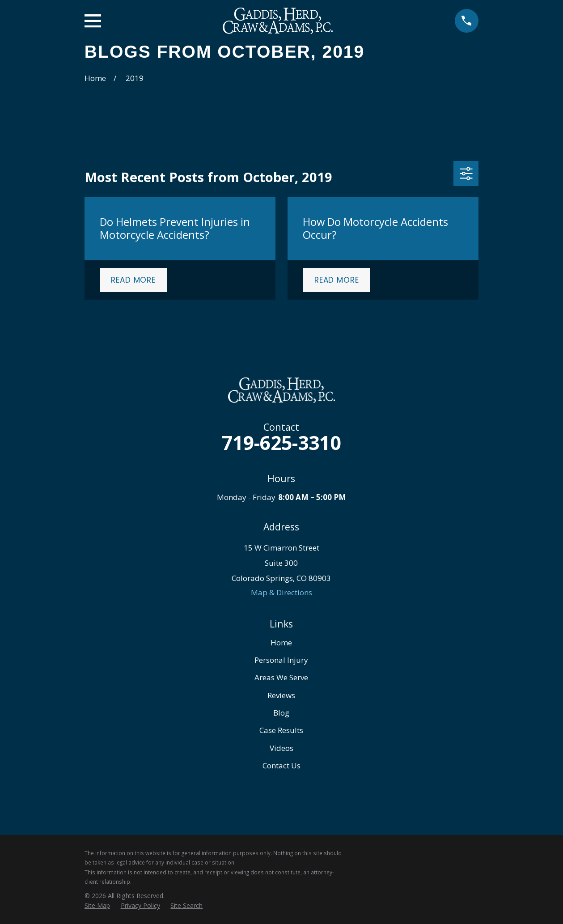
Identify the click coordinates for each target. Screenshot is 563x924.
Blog (281, 713)
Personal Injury (281, 660)
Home (281, 642)
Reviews (281, 695)
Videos (281, 748)
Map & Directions (281, 592)
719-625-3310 (281, 443)
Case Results (281, 730)
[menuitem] (97, 906)
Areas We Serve (281, 677)
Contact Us (281, 765)
